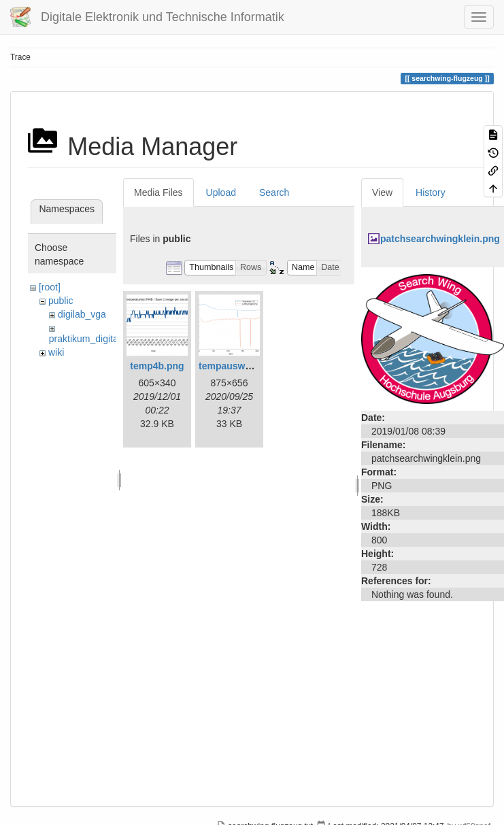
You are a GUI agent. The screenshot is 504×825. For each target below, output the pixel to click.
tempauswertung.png (247, 366)
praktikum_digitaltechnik (100, 339)
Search (274, 192)
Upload (221, 192)
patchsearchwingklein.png (440, 239)
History (431, 192)
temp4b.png (157, 366)
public (61, 301)
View (382, 192)
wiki (56, 352)
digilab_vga (82, 314)
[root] (50, 287)
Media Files (158, 192)
